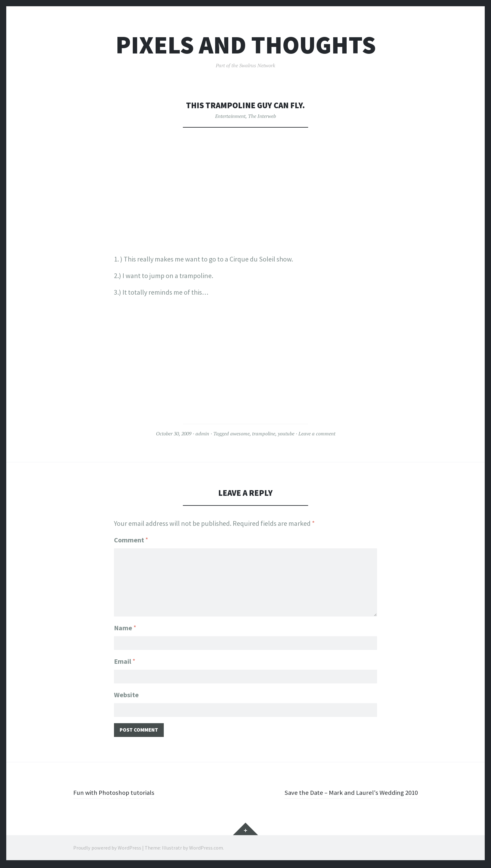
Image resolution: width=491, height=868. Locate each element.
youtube (286, 434)
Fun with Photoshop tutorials (116, 794)
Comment (131, 540)
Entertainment (230, 116)
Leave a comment (317, 434)
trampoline (264, 434)
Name (125, 627)
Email (125, 661)
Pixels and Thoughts (246, 45)
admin (202, 434)
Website (126, 695)
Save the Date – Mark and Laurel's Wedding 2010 (348, 794)
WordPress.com (206, 849)
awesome (240, 434)
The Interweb (262, 116)
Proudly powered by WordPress (107, 849)
